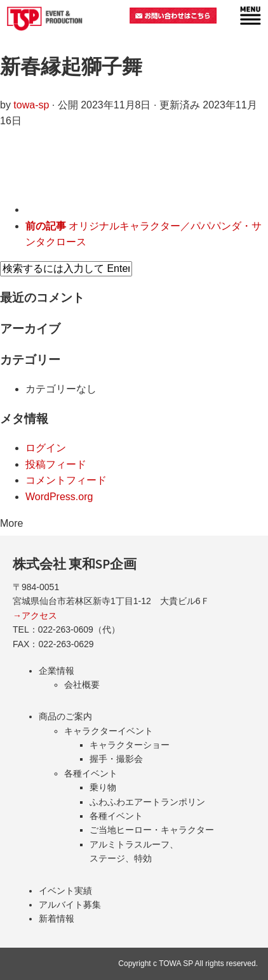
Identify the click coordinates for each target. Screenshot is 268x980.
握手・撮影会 (116, 759)
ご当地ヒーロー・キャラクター (152, 830)
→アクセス (35, 616)
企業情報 (57, 671)
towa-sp (31, 105)
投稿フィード (56, 464)
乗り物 (103, 787)
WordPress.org (59, 497)
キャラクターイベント (109, 731)
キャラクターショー (130, 745)
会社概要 (82, 685)
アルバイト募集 (70, 905)
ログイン (46, 448)
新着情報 (57, 919)
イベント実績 (65, 891)
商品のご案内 (65, 716)
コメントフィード (66, 480)
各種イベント (91, 773)
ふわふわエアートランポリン (147, 802)
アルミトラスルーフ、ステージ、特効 (134, 851)
